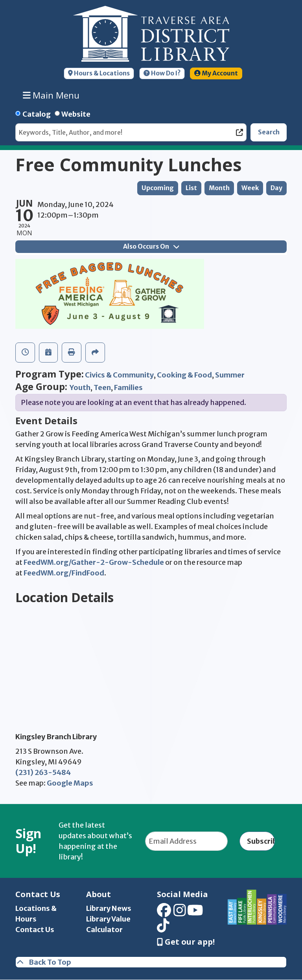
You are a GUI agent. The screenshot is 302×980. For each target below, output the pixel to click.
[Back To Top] (151, 962)
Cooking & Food (184, 375)
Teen (102, 387)
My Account (216, 73)
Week (250, 188)
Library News (109, 908)
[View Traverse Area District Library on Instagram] (180, 913)
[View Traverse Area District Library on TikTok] (163, 928)
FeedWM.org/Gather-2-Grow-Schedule (94, 562)
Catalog (37, 114)
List (191, 188)
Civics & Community (119, 375)
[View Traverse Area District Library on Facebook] (164, 913)
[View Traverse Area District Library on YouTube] (195, 913)
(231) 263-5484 (43, 772)
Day (276, 188)
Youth (80, 387)
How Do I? (162, 73)
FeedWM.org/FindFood (64, 573)
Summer (230, 375)
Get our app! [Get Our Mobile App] (186, 942)
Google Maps (70, 783)
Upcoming (158, 188)
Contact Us (35, 930)
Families (128, 387)
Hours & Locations (99, 73)
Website (76, 114)
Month (219, 188)
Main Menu (51, 95)
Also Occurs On (151, 246)
